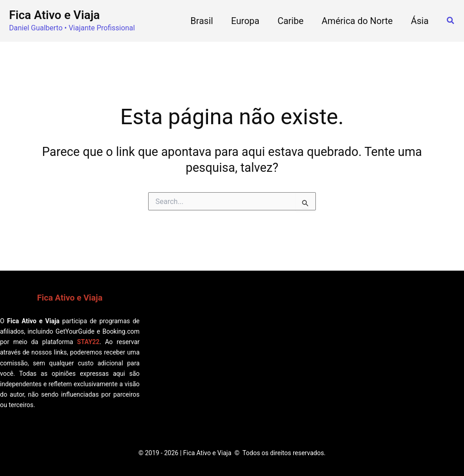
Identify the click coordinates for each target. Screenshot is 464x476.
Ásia (420, 21)
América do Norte (357, 21)
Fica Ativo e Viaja (54, 15)
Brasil (202, 21)
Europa (245, 21)
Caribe (290, 21)
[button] (451, 21)
